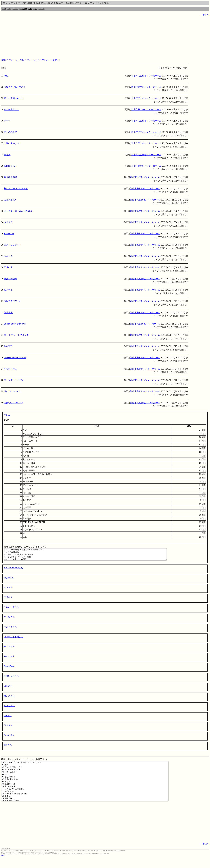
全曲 (30, 9)
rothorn (3, 866)
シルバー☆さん (11, 609)
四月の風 (8, 267)
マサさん (8, 600)
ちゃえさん (9, 659)
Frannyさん (9, 738)
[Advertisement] (81, 38)
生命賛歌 (8, 346)
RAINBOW (9, 234)
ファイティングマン (14, 380)
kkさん (7, 415)
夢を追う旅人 (10, 369)
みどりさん (9, 649)
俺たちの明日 (10, 279)
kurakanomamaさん (13, 570)
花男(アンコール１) (13, 403)
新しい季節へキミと (14, 98)
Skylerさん (9, 580)
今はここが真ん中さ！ (15, 87)
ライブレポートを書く (48, 60)
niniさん (8, 718)
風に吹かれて (10, 166)
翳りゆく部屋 (10, 177)
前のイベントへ (9, 60)
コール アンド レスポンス (16, 335)
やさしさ (8, 256)
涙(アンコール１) (12, 391)
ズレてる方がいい (13, 301)
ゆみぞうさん (10, 629)
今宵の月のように (13, 143)
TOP (4, 9)
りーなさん (9, 619)
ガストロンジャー (13, 245)
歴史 (6, 76)
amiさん (8, 747)
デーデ (7, 121)
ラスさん (8, 728)
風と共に (8, 290)
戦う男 (7, 155)
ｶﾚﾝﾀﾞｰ (15, 9)
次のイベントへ (27, 60)
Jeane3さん (10, 669)
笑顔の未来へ (10, 200)
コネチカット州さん (14, 639)
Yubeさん (8, 688)
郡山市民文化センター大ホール (146, 76)
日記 (35, 9)
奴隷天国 (8, 313)
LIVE (9, 9)
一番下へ (205, 15)
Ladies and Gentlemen (15, 324)
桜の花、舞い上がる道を (16, 189)
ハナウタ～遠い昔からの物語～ (19, 211)
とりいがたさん (11, 678)
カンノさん (9, 698)
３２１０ (8, 222)
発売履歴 (23, 9)
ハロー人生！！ (12, 109)
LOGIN (42, 9)
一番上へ (205, 854)
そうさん (8, 590)
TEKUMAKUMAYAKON (15, 358)
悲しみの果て (10, 132)
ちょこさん (9, 708)
